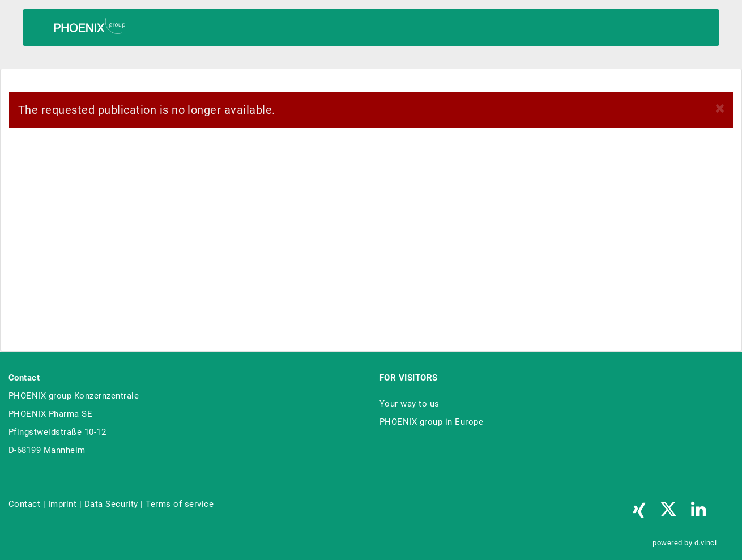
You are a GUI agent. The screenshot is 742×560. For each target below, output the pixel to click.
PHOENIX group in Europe (431, 422)
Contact (24, 504)
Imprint (62, 504)
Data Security (111, 504)
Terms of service (180, 504)
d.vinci (705, 543)
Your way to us (410, 404)
